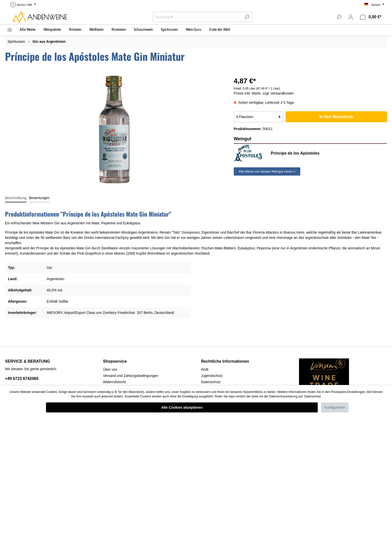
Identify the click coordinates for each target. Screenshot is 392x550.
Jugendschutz (212, 376)
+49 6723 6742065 (22, 379)
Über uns (110, 369)
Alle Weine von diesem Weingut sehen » (267, 171)
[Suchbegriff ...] (197, 17)
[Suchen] (247, 17)
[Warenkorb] (371, 17)
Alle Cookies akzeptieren (182, 407)
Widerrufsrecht (114, 382)
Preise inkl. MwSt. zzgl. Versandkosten (264, 93)
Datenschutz (211, 382)
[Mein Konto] (351, 17)
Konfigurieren (335, 407)
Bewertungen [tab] (39, 198)
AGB (205, 369)
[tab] (16, 198)
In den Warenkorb (336, 117)
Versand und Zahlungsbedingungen (131, 376)
